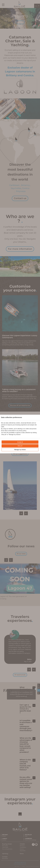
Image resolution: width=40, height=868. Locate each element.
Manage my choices (20, 450)
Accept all (20, 442)
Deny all (20, 446)
